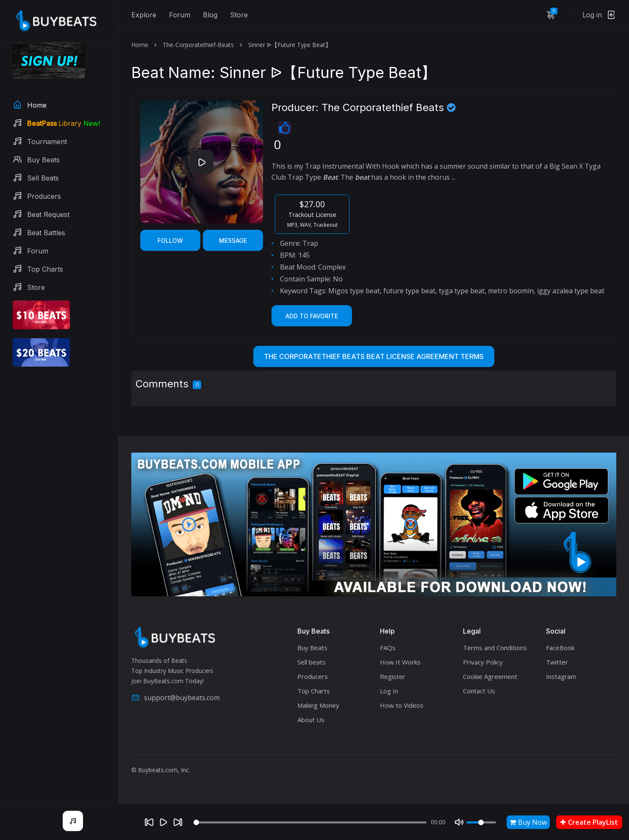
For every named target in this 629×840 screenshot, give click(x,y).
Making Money (318, 705)
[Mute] (459, 822)
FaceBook (560, 648)
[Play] (163, 822)
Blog (210, 15)
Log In (389, 691)
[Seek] (310, 822)
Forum (180, 15)
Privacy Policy (483, 662)
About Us (311, 720)
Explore (144, 15)
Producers (313, 676)
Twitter (557, 662)
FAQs (388, 648)
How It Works (400, 662)
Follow (170, 241)
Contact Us (479, 691)
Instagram (561, 676)
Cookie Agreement (490, 676)
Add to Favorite (312, 316)
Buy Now (528, 822)
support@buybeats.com (176, 698)
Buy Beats (312, 648)
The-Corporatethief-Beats (198, 45)
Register (393, 676)
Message (233, 241)
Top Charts (314, 691)
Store (239, 15)
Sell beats (312, 662)
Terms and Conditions (495, 648)
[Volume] (481, 822)
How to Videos (402, 705)
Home (140, 45)
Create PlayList (589, 822)
